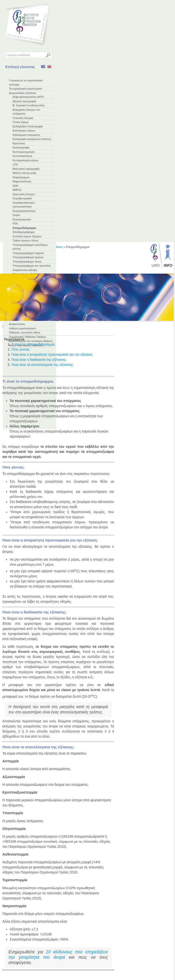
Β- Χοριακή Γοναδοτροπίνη (29, 105)
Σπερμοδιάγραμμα (24, 228)
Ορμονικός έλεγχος (24, 194)
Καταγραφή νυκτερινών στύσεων (32, 139)
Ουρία (16, 215)
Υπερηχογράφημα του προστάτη (32, 266)
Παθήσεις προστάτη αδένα (25, 332)
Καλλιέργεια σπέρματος (26, 135)
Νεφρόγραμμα (21, 177)
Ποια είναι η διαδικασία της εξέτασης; (39, 360)
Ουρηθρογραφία (22, 198)
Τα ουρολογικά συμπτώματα (25, 89)
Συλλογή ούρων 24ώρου (27, 236)
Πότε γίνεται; (21, 349)
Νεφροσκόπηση (22, 181)
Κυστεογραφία (21, 147)
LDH (15, 164)
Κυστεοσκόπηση (22, 156)
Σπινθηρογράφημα (23, 232)
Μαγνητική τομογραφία (26, 169)
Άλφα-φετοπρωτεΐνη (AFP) (28, 97)
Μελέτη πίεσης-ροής (25, 173)
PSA (15, 224)
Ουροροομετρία (22, 219)
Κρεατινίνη (19, 143)
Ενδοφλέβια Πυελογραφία (28, 126)
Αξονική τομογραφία (24, 101)
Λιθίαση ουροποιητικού (22, 328)
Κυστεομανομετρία (23, 152)
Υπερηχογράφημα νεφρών (28, 253)
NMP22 (17, 190)
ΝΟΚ (15, 186)
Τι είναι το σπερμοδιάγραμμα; (33, 344)
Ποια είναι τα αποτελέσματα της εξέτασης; (42, 365)
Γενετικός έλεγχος (23, 118)
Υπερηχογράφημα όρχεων (28, 257)
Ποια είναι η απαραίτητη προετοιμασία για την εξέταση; (52, 355)
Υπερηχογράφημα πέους (27, 262)
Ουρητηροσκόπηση (24, 211)
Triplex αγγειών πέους (26, 240)
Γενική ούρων (21, 122)
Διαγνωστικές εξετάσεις (23, 93)
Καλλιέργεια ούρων (24, 131)
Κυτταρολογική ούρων (26, 160)
